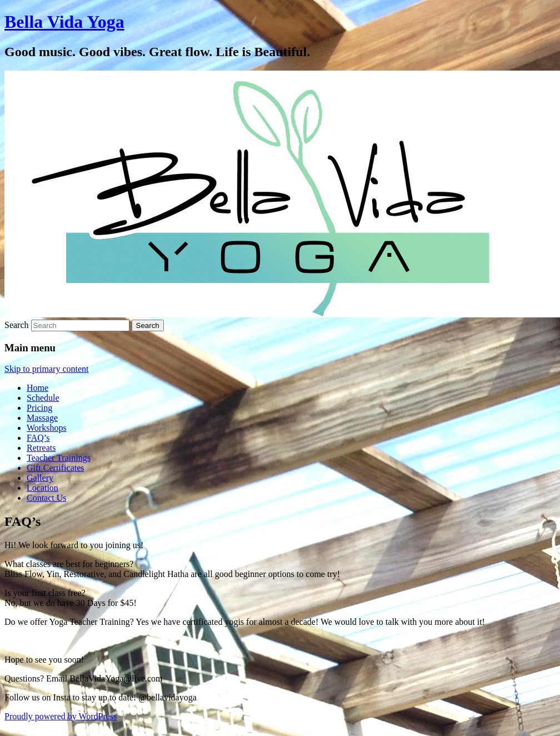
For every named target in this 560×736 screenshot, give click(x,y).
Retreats (41, 448)
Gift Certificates (56, 468)
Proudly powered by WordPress (61, 716)
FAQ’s (38, 438)
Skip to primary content (47, 369)
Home (37, 388)
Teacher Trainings (59, 458)
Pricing (39, 408)
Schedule (43, 398)
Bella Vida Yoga (64, 22)
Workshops (47, 428)
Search (17, 325)
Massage (42, 418)
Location (42, 488)
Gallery (40, 478)
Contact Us (47, 498)
